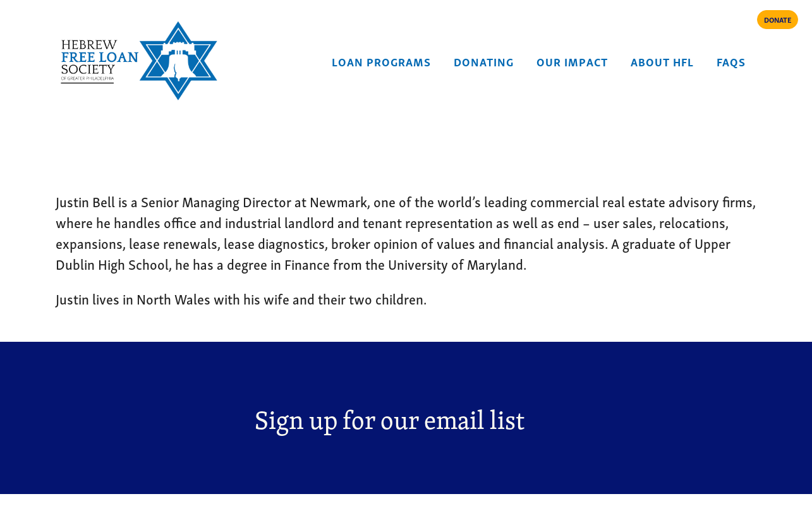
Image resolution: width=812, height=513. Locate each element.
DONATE (778, 19)
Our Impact (572, 61)
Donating (484, 61)
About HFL (662, 61)
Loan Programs (381, 61)
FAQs (731, 61)
